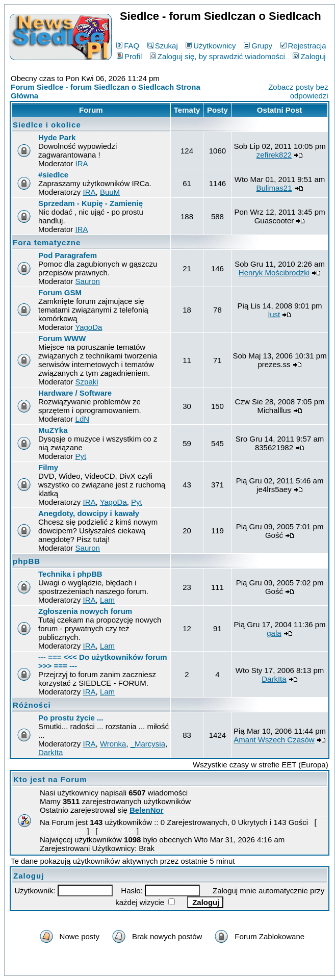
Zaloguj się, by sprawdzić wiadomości (217, 56)
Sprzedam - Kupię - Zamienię (91, 203)
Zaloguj (309, 56)
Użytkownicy (211, 46)
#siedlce (53, 175)
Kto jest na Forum (50, 779)
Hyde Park (57, 137)
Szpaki (87, 382)
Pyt (81, 456)
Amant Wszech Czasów (274, 740)
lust (274, 314)
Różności (32, 705)
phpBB (27, 561)
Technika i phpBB (70, 574)
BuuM (110, 192)
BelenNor (147, 810)
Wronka (113, 744)
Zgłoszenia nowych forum (85, 611)
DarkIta (274, 679)
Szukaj (163, 46)
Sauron (88, 281)
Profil (129, 56)
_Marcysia (148, 744)
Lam (107, 600)
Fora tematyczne (47, 242)
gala (274, 633)
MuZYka (53, 430)
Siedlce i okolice (47, 125)
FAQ (128, 46)
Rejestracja (303, 46)
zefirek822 (274, 155)
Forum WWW (62, 338)
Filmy (48, 467)
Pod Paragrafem (68, 255)
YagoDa (88, 327)
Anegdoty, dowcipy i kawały (89, 513)
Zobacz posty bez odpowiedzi (298, 91)
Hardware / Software (75, 393)
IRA (82, 163)
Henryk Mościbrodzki (274, 273)
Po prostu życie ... (71, 718)
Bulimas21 (274, 188)
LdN (83, 419)
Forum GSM (60, 292)
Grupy (258, 46)
